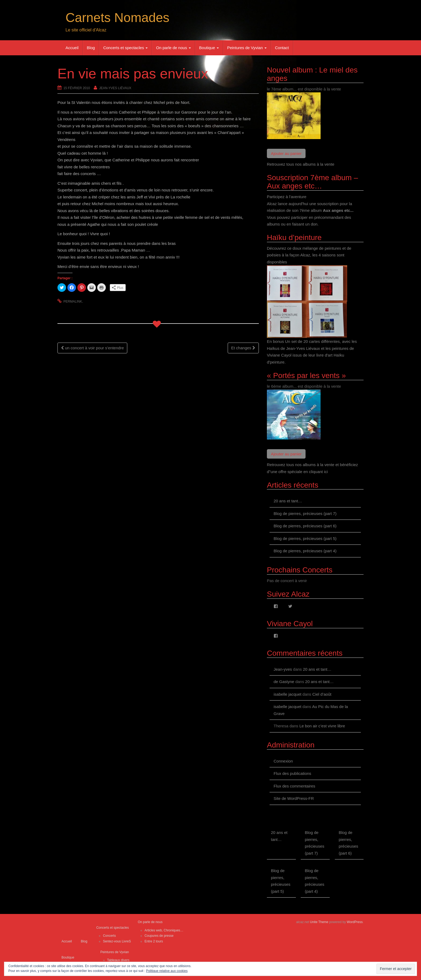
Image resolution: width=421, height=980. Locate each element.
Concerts (109, 936)
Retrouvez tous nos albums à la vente (301, 164)
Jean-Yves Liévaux (115, 88)
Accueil (72, 48)
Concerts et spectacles (125, 48)
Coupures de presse (159, 936)
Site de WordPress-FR (294, 798)
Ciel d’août (322, 694)
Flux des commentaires (294, 786)
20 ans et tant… (288, 501)
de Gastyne (284, 682)
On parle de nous (173, 48)
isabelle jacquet (287, 694)
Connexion (283, 761)
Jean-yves (283, 669)
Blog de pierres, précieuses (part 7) (305, 513)
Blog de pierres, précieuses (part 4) (305, 551)
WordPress (355, 922)
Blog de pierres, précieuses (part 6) (305, 526)
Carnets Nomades (117, 18)
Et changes (243, 348)
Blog (91, 48)
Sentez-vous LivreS (117, 941)
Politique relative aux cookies (167, 971)
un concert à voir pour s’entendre (92, 348)
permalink (73, 302)
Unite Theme (319, 922)
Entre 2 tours (154, 941)
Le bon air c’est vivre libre (322, 726)
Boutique (209, 48)
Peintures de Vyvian (247, 48)
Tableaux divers (118, 960)
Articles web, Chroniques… (164, 930)
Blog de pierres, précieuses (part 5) (305, 538)
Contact (282, 48)
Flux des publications (292, 773)
